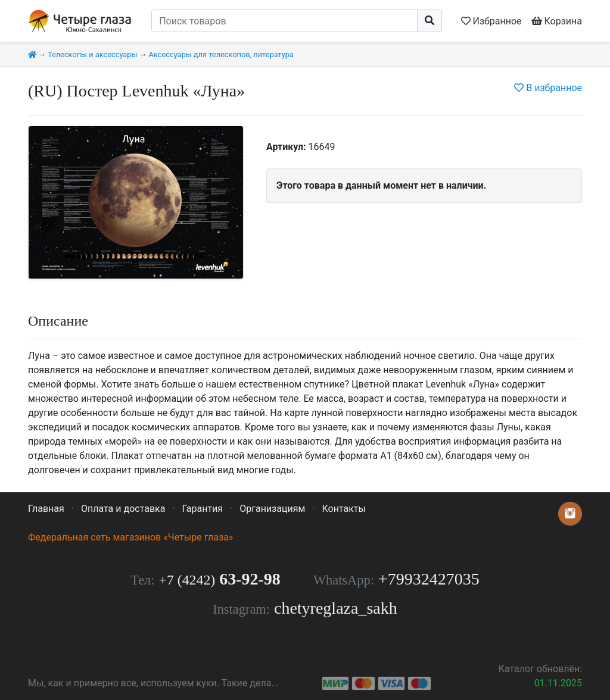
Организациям (272, 509)
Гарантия (203, 509)
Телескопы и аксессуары (93, 54)
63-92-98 (220, 579)
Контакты (343, 509)
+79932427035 (429, 579)
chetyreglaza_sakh (336, 608)
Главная (46, 509)
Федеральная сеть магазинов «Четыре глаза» (130, 537)
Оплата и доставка (123, 509)
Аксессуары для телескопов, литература (221, 54)
